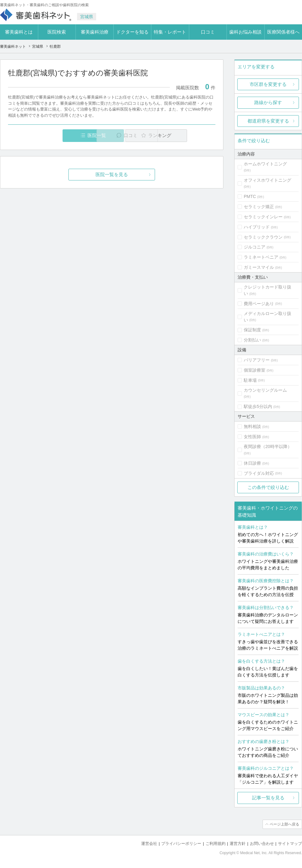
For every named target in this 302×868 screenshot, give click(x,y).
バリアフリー (257, 360)
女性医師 (252, 437)
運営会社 (149, 844)
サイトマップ (290, 844)
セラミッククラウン (263, 237)
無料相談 (252, 426)
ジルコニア (255, 247)
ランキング (180, 135)
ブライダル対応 (259, 473)
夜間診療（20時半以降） (268, 446)
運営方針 (238, 844)
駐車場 (250, 380)
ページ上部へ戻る (284, 824)
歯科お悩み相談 (245, 32)
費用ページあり (259, 304)
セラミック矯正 (259, 207)
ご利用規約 (216, 844)
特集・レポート (170, 32)
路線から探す (268, 102)
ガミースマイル (259, 267)
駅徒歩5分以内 (258, 406)
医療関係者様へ (283, 32)
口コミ (208, 32)
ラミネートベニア (261, 257)
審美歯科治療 (95, 32)
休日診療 (252, 463)
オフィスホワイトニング (267, 180)
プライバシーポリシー (181, 844)
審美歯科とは (19, 32)
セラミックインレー (263, 217)
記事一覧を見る (268, 798)
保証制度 (252, 330)
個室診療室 (255, 370)
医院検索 (57, 32)
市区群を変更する (268, 84)
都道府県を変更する (268, 121)
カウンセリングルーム (265, 390)
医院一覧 (51, 135)
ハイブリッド (257, 227)
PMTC (250, 196)
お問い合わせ (262, 844)
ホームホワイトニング (265, 164)
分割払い (252, 340)
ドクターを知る (132, 32)
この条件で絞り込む (268, 487)
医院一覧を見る (112, 174)
